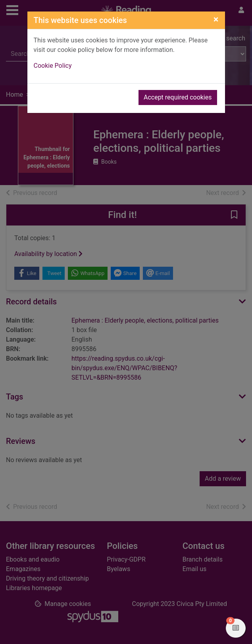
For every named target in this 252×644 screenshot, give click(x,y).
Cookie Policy (53, 66)
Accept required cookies (178, 97)
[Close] (216, 19)
